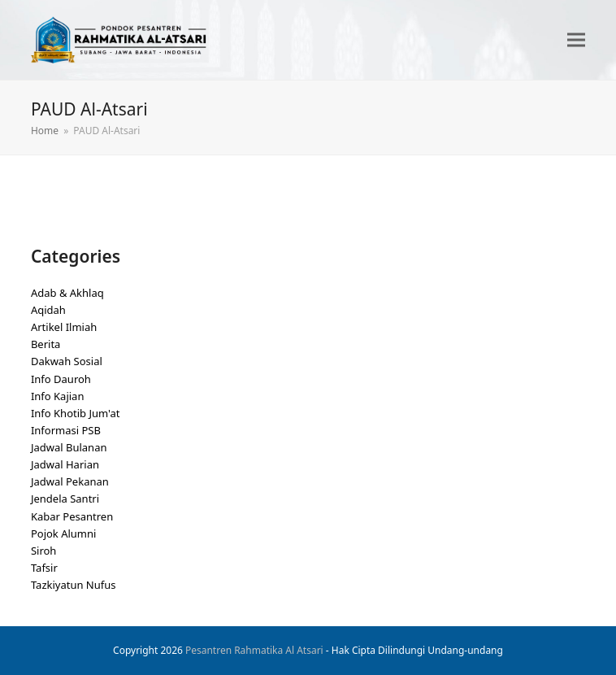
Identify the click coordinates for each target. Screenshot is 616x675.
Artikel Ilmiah (64, 327)
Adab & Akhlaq (67, 293)
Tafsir (44, 568)
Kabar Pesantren (72, 516)
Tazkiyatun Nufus (74, 585)
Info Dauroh (61, 379)
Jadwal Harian (65, 464)
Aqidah (48, 310)
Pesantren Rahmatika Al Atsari (254, 650)
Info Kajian (58, 396)
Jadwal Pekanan (70, 481)
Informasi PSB (66, 430)
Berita (46, 344)
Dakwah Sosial (67, 361)
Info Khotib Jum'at (76, 413)
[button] (576, 40)
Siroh (44, 551)
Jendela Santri (65, 499)
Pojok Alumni (64, 533)
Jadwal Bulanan (69, 447)
